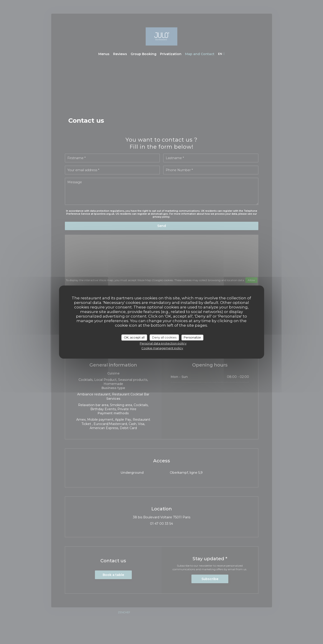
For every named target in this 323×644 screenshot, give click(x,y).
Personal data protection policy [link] (163, 343)
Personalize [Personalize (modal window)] (192, 337)
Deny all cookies (164, 337)
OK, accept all (134, 337)
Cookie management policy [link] (162, 348)
